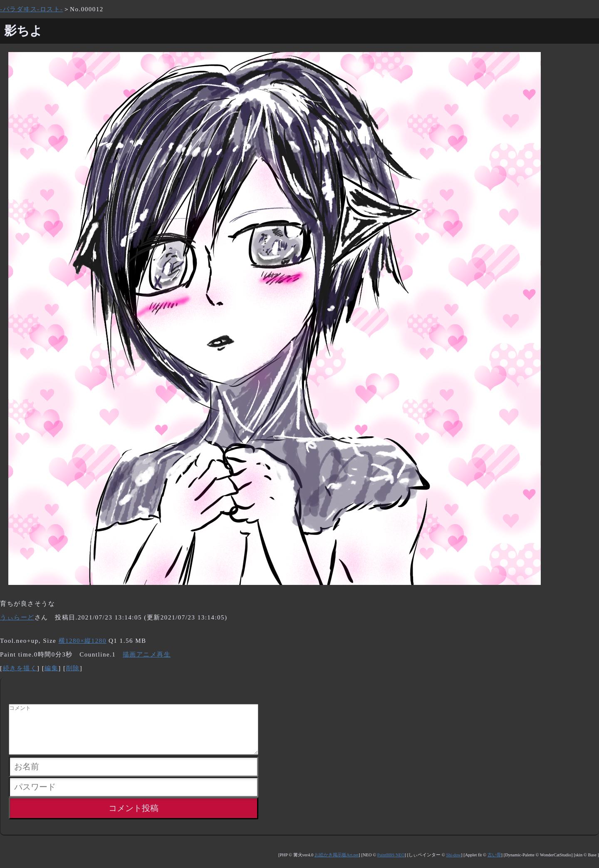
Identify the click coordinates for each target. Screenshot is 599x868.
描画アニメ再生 (147, 654)
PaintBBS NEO (391, 865)
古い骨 (494, 865)
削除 (73, 668)
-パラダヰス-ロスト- (32, 9)
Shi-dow (453, 865)
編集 (51, 668)
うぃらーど (17, 617)
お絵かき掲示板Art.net (337, 865)
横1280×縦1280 (83, 641)
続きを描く (20, 668)
